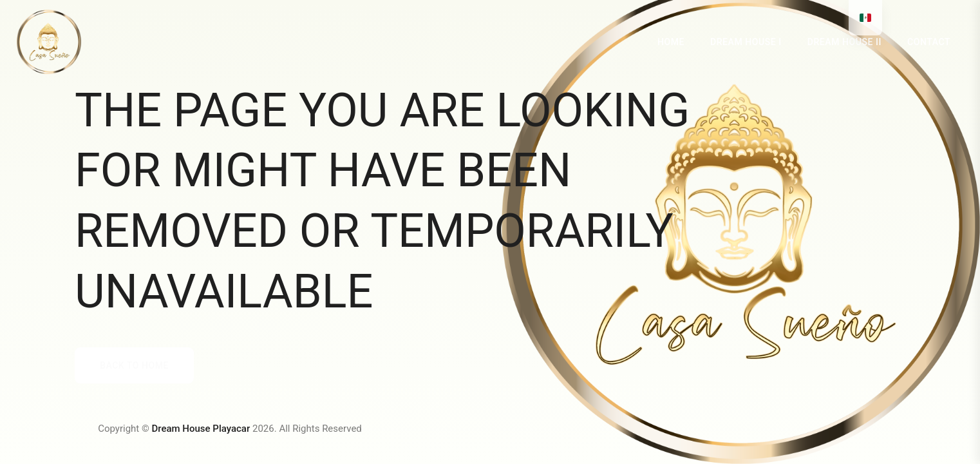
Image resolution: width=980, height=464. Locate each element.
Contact (929, 42)
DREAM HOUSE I (746, 42)
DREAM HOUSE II (844, 42)
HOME (671, 42)
